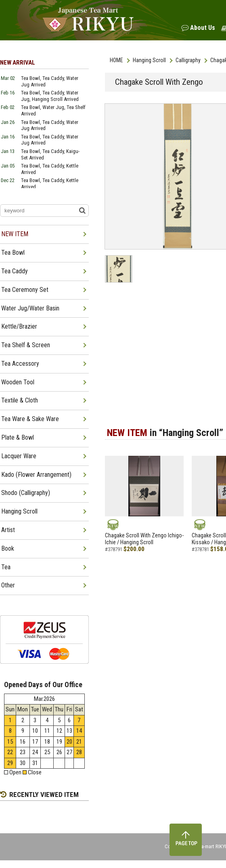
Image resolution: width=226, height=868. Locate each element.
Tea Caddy (15, 271)
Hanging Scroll (149, 60)
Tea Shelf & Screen (26, 345)
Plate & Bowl (18, 437)
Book (8, 548)
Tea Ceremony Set (25, 290)
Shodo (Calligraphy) (26, 493)
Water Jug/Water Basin (30, 308)
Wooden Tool (18, 382)
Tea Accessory (20, 364)
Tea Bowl (13, 253)
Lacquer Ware (19, 456)
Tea (6, 567)
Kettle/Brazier (19, 326)
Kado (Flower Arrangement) (36, 475)
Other (8, 585)
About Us (203, 28)
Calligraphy (188, 60)
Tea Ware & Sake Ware (30, 419)
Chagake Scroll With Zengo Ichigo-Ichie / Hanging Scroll (144, 539)
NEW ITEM (15, 234)
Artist (8, 530)
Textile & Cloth (20, 400)
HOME (116, 60)
